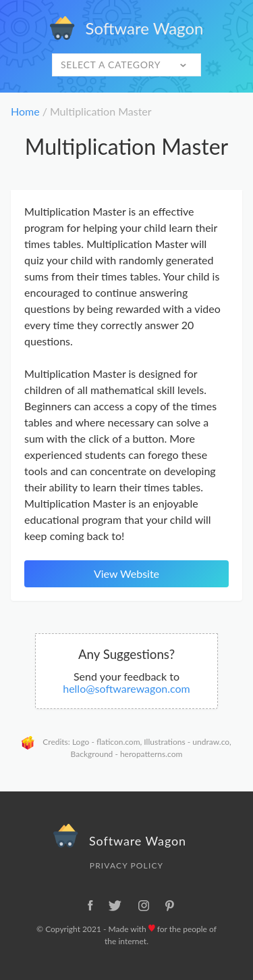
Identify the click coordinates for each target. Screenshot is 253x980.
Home (25, 111)
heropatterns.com (151, 754)
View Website (126, 573)
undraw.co (211, 742)
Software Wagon (127, 28)
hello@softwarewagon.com (126, 688)
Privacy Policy (126, 866)
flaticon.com (118, 742)
